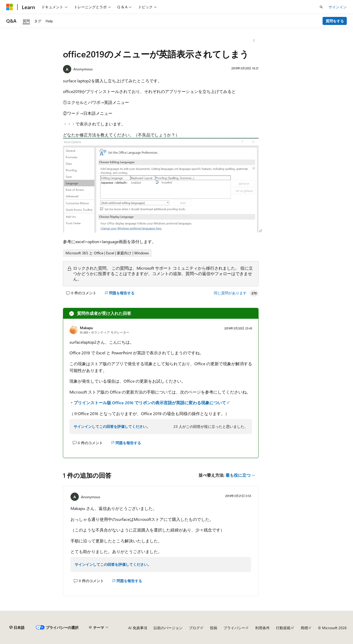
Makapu (86, 328)
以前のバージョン (168, 628)
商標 (304, 628)
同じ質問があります (230, 293)
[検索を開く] (321, 7)
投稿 (214, 628)
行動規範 (283, 628)
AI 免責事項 (138, 628)
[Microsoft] (10, 7)
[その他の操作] (254, 41)
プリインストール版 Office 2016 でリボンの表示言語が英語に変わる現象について (150, 403)
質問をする (335, 21)
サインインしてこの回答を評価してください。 (112, 426)
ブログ (194, 628)
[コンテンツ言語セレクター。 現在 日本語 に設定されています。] (17, 628)
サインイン (338, 7)
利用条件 (262, 628)
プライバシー (234, 628)
